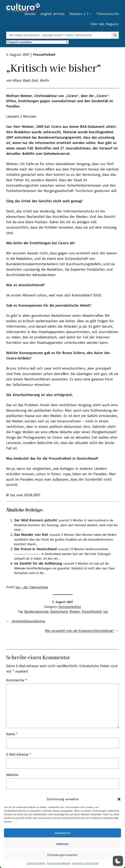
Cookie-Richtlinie (36, 863)
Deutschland (59, 612)
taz (106, 612)
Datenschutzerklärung (59, 863)
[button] (119, 799)
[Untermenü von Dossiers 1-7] (90, 14)
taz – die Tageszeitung (32, 587)
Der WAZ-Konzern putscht (36, 520)
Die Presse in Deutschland (35, 549)
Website (12, 775)
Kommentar (17, 680)
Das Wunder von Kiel (31, 535)
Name (12, 734)
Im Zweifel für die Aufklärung (38, 563)
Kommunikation (70, 607)
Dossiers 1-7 (79, 14)
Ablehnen (62, 844)
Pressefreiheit (92, 612)
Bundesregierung (36, 612)
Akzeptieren (62, 833)
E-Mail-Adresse (19, 754)
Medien (75, 612)
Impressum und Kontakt (85, 863)
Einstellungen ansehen (63, 855)
